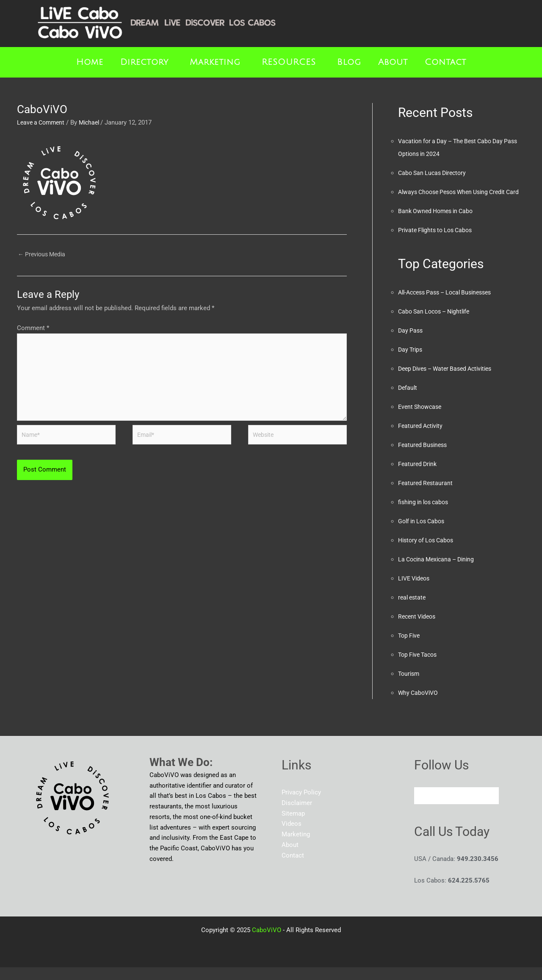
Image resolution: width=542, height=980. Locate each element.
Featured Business (424, 458)
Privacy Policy (301, 805)
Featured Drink (419, 477)
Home (90, 62)
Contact (445, 62)
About (393, 62)
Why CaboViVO (419, 705)
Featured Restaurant (426, 496)
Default (408, 400)
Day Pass (411, 343)
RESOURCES (289, 62)
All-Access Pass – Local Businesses (450, 305)
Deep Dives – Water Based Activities (450, 381)
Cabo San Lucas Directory (435, 173)
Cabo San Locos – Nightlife (437, 324)
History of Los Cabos (428, 553)
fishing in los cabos (426, 515)
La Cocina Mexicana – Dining (439, 572)
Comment (33, 329)
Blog (349, 62)
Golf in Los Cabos (423, 534)
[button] (147, 62)
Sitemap (293, 826)
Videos (292, 836)
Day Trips (411, 362)
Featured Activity (422, 439)
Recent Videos (419, 629)
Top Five (410, 648)
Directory (144, 62)
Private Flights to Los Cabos (438, 243)
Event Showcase (421, 419)
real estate (413, 610)
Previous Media (44, 255)
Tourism (410, 686)
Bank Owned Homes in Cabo (438, 224)
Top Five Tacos (419, 667)
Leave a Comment (43, 122)
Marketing (215, 62)
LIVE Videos (415, 591)
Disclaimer (297, 816)
